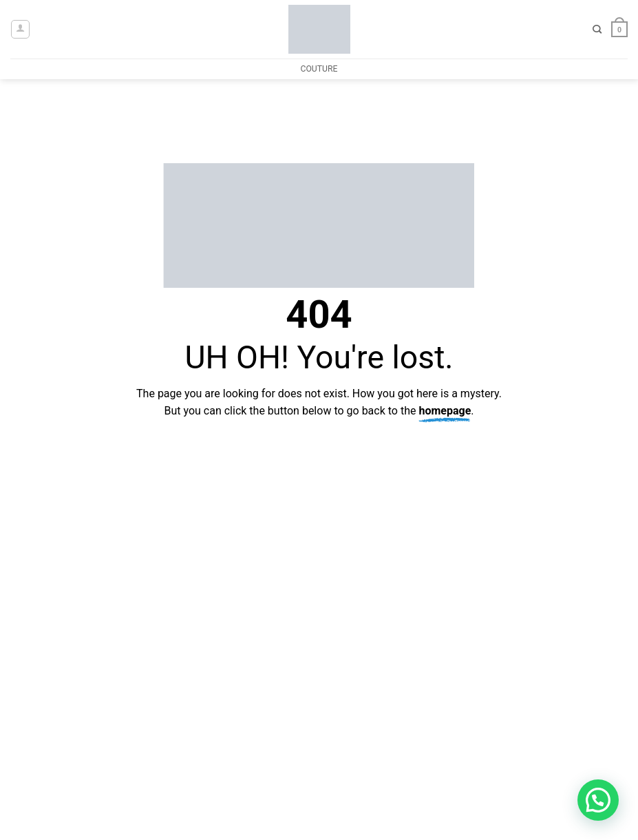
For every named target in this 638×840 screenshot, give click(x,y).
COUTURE (319, 69)
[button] (20, 29)
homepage (445, 411)
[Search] (597, 30)
